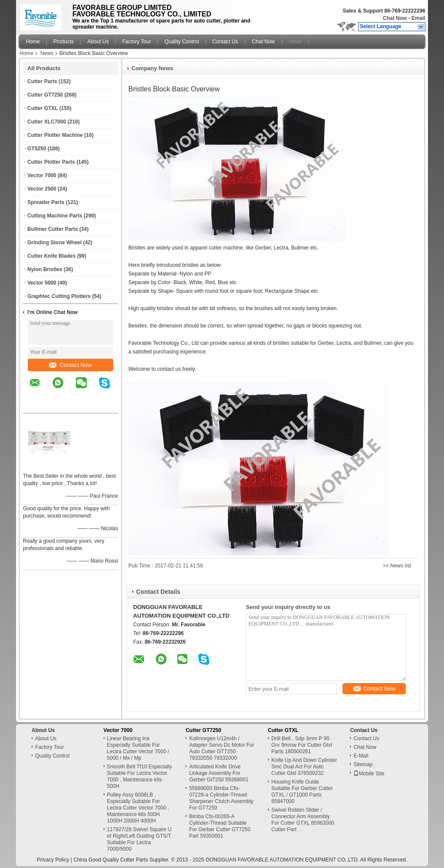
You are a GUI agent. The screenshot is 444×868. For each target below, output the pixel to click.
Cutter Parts (42, 81)
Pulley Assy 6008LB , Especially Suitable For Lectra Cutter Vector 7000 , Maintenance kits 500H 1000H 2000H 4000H (138, 808)
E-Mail (361, 756)
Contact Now (70, 365)
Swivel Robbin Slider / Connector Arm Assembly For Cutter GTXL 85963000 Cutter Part (303, 820)
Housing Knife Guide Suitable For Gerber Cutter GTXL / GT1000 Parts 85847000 (302, 792)
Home (33, 42)
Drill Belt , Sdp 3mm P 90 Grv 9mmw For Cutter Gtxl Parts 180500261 (302, 745)
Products (64, 42)
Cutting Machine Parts (55, 216)
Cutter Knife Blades (51, 256)
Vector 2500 (42, 189)
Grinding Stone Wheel (54, 243)
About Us (98, 42)
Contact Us (225, 42)
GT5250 (37, 149)
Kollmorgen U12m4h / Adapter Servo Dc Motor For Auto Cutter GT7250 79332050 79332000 (222, 748)
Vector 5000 (42, 283)
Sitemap (363, 764)
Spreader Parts (46, 202)
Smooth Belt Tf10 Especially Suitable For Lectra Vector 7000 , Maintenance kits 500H (140, 776)
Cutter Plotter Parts (51, 162)
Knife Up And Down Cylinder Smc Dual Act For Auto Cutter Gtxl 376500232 (304, 767)
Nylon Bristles (45, 269)
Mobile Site (369, 774)
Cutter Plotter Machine (55, 135)
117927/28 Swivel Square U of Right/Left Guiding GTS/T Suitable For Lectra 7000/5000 (139, 839)
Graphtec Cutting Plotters (59, 296)
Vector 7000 (42, 175)
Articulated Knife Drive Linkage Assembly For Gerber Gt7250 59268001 (219, 773)
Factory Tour (137, 42)
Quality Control (181, 42)
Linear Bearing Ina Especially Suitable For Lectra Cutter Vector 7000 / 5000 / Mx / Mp (138, 748)
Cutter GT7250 (45, 95)
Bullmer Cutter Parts (53, 229)
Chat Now (395, 18)
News (295, 42)
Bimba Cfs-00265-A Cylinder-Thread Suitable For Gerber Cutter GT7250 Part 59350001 (220, 826)
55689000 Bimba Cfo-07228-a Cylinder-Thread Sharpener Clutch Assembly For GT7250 (221, 798)
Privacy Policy (53, 860)
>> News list (397, 566)
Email (418, 18)
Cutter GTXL (42, 108)
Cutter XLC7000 (47, 122)
